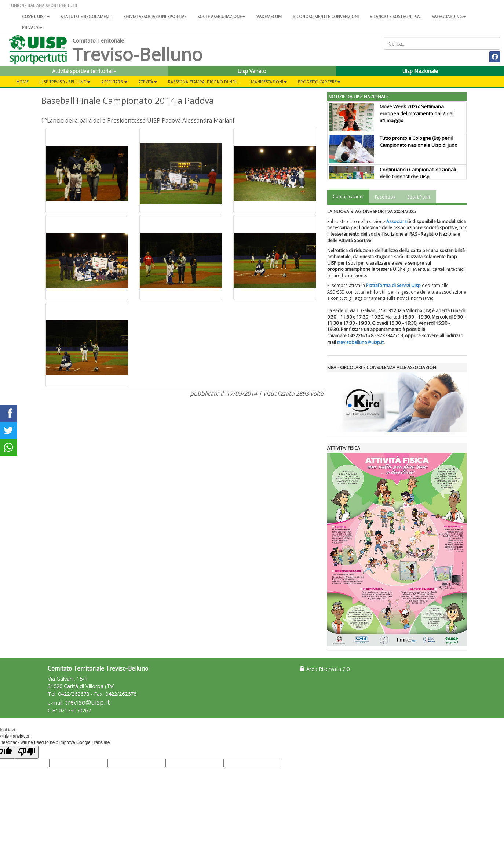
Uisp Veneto (252, 71)
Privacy (32, 27)
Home (23, 82)
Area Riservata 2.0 (325, 669)
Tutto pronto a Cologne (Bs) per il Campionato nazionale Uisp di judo (419, 141)
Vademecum (269, 16)
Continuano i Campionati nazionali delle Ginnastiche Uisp (418, 173)
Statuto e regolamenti (86, 16)
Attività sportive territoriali (84, 71)
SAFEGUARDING (449, 16)
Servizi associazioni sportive (155, 16)
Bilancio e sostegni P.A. (395, 16)
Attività (148, 82)
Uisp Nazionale (420, 71)
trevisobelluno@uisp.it (360, 342)
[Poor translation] (27, 752)
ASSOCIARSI (114, 82)
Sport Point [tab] (419, 197)
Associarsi (397, 221)
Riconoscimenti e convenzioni (326, 16)
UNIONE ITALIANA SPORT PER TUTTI (44, 5)
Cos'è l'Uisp (36, 16)
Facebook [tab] (385, 197)
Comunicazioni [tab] (348, 197)
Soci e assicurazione (221, 16)
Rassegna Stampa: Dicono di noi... (204, 82)
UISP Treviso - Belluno (65, 82)
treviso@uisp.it (87, 702)
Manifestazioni (269, 82)
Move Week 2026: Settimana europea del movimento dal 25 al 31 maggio (417, 113)
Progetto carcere (319, 82)
